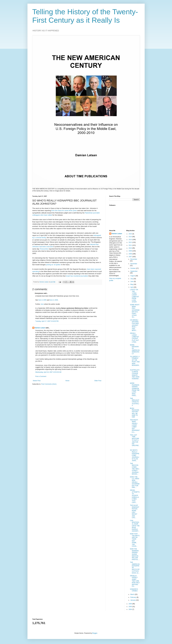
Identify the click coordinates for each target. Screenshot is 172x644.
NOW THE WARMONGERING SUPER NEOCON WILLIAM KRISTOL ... (135, 554)
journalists (84, 276)
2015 (130, 234)
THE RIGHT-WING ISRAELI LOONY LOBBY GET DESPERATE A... (135, 426)
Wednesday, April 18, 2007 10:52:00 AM (48, 372)
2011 (130, 245)
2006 (130, 604)
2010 (130, 248)
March (133, 594)
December (134, 259)
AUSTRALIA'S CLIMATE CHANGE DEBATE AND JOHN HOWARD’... (135, 375)
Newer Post (37, 381)
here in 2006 (54, 300)
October (133, 268)
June (132, 281)
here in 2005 (42, 300)
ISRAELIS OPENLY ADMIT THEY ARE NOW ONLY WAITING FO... (135, 581)
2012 (130, 242)
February (133, 597)
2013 (130, 240)
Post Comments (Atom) (49, 384)
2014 (130, 237)
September (134, 271)
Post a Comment (41, 376)
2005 (130, 607)
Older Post (98, 381)
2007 (130, 257)
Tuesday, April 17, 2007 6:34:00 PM (47, 321)
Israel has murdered (73, 276)
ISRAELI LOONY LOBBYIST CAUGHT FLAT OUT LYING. (134, 338)
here (42, 304)
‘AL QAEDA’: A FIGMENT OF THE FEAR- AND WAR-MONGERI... (135, 362)
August (133, 276)
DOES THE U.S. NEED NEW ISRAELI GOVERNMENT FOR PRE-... (135, 482)
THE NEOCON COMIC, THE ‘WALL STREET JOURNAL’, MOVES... (135, 469)
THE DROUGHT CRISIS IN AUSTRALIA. (135, 402)
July (132, 279)
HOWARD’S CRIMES (134, 590)
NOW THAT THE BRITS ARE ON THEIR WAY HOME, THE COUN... (135, 540)
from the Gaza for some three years (64, 211)
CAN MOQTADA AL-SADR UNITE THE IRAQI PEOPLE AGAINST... (135, 526)
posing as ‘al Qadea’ (53, 265)
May (132, 284)
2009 (130, 251)
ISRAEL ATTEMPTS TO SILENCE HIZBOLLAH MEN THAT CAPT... (135, 496)
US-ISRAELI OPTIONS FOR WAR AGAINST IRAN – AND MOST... (134, 325)
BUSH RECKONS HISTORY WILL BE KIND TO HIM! (135, 413)
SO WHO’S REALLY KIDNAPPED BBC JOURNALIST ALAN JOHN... (135, 455)
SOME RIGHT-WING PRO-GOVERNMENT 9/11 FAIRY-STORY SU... (135, 311)
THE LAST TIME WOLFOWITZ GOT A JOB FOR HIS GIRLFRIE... (135, 441)
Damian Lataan (40, 328)
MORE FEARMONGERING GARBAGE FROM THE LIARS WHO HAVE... (135, 389)
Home (67, 381)
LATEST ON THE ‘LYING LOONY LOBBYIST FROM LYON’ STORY (134, 296)
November (134, 264)
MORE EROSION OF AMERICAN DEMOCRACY (135, 349)
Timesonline (44, 249)
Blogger (95, 633)
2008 (130, 254)
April (132, 287)
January (133, 600)
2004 (130, 609)
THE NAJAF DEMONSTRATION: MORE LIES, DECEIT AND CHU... (135, 511)
